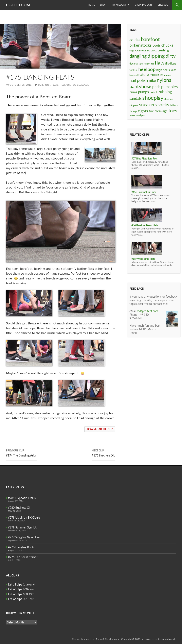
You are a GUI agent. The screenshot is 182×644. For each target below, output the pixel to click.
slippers (134, 105)
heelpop (65, 85)
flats (55, 85)
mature (143, 74)
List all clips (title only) (22, 584)
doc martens (136, 64)
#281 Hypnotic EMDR (22, 498)
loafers (133, 75)
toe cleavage (80, 85)
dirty (171, 56)
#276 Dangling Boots (21, 547)
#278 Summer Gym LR (22, 527)
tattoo (174, 105)
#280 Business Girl (20, 508)
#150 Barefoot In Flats (143, 192)
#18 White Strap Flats (143, 259)
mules (167, 75)
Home (91, 5)
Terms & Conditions (106, 639)
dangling (138, 56)
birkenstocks (141, 45)
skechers (169, 99)
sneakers (148, 104)
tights (143, 111)
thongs (133, 111)
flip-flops (171, 63)
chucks (167, 45)
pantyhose (140, 86)
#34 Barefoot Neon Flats (145, 225)
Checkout (164, 5)
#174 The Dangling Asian (22, 453)
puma (133, 92)
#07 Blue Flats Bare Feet (144, 159)
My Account (119, 5)
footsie (133, 70)
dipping (156, 56)
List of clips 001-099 (21, 599)
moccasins (157, 75)
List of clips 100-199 (21, 594)
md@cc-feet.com (148, 311)
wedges (140, 115)
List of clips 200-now (21, 589)
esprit (147, 64)
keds (174, 70)
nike (152, 80)
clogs (132, 51)
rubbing (165, 92)
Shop (103, 5)
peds (156, 87)
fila (152, 64)
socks (163, 104)
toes (173, 110)
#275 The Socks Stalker (23, 557)
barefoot (44, 85)
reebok (154, 92)
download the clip (100, 429)
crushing (163, 50)
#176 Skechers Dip (104, 453)
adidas (135, 40)
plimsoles (169, 86)
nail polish (139, 80)
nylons (164, 80)
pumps (143, 92)
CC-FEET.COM (18, 5)
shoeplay (153, 98)
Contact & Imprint (82, 639)
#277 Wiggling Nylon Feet (24, 537)
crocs (154, 50)
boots (157, 45)
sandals (135, 98)
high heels (163, 70)
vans (132, 115)
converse (143, 50)
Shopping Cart (143, 5)
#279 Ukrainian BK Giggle (24, 517)
